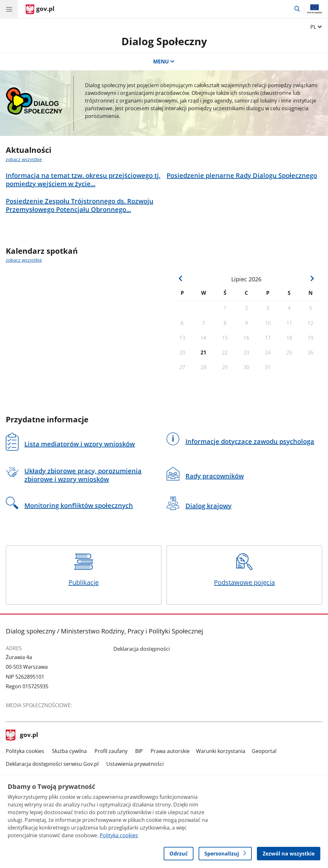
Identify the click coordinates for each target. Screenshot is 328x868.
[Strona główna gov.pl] (40, 10)
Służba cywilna (69, 751)
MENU (164, 62)
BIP (139, 751)
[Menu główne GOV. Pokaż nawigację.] (9, 9)
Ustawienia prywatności (135, 764)
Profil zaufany (111, 751)
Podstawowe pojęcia (244, 570)
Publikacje (84, 570)
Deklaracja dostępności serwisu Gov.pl (52, 764)
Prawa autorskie (170, 751)
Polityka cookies (25, 751)
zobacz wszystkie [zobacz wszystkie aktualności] (24, 159)
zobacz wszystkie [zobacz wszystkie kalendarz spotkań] (24, 260)
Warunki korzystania (221, 751)
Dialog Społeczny (164, 41)
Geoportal (264, 751)
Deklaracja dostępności (142, 649)
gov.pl (22, 735)
